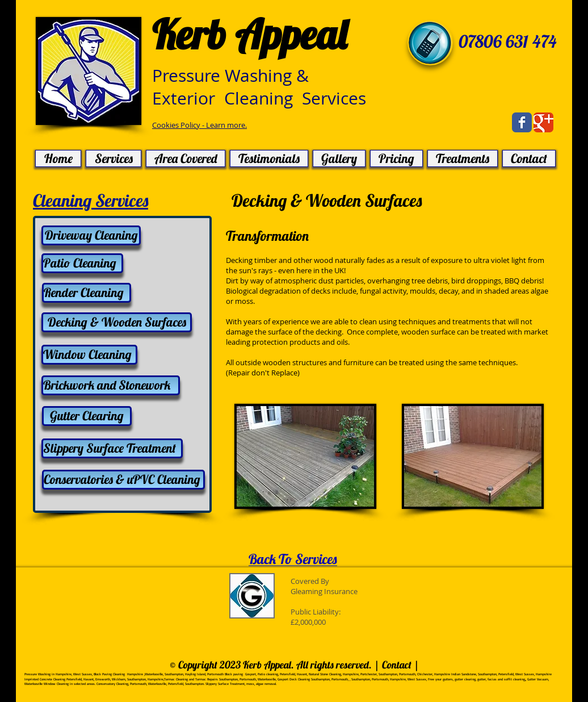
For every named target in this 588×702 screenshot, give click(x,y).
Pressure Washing (37, 674)
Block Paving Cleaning (109, 674)
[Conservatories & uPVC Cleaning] (123, 480)
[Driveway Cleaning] (91, 235)
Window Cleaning (56, 684)
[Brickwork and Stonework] (111, 385)
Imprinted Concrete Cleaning (45, 679)
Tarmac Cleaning (176, 679)
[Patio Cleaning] (82, 263)
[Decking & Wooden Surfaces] (117, 322)
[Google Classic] (543, 122)
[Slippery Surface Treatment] (112, 448)
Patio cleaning (268, 674)
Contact (398, 665)
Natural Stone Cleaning (325, 674)
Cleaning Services (91, 200)
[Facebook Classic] (522, 122)
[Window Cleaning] (89, 355)
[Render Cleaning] (87, 293)
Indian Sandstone (464, 674)
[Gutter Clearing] (87, 416)
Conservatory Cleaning (112, 684)
